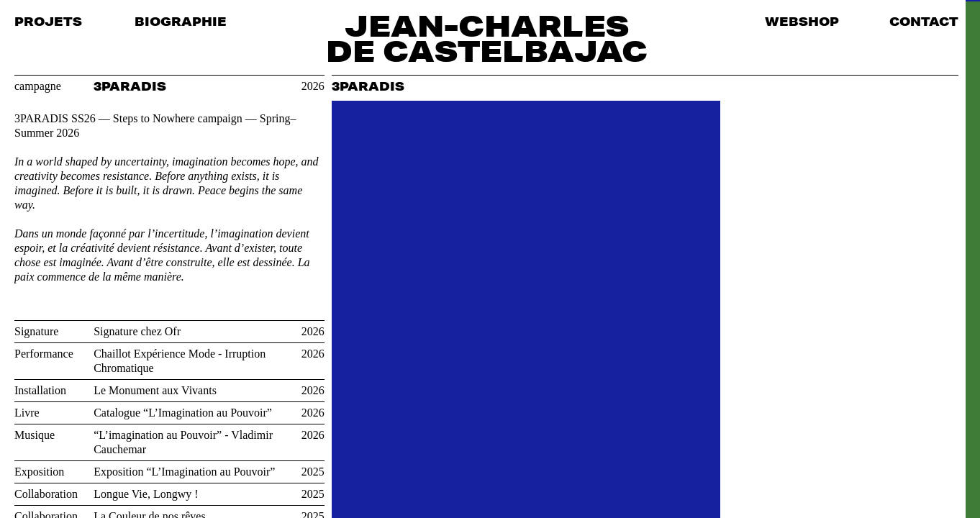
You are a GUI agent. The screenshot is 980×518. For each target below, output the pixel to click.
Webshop (802, 21)
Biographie (181, 21)
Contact (924, 21)
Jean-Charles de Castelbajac (487, 38)
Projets (48, 21)
